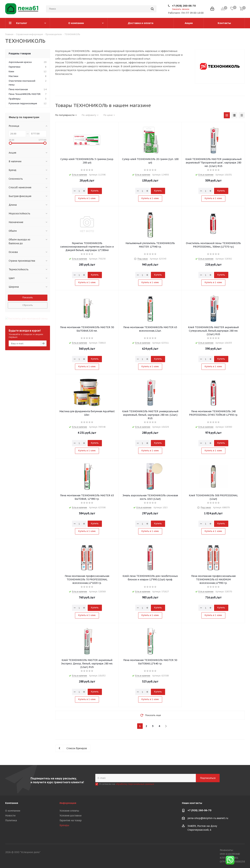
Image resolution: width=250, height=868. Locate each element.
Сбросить (28, 305)
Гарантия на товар (71, 820)
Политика (11, 820)
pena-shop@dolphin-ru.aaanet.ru (208, 818)
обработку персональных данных (135, 784)
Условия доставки (70, 816)
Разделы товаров (20, 54)
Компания (12, 803)
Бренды (64, 825)
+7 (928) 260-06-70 (184, 6)
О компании (13, 811)
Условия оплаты (69, 811)
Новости (10, 816)
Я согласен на (127, 784)
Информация (68, 803)
